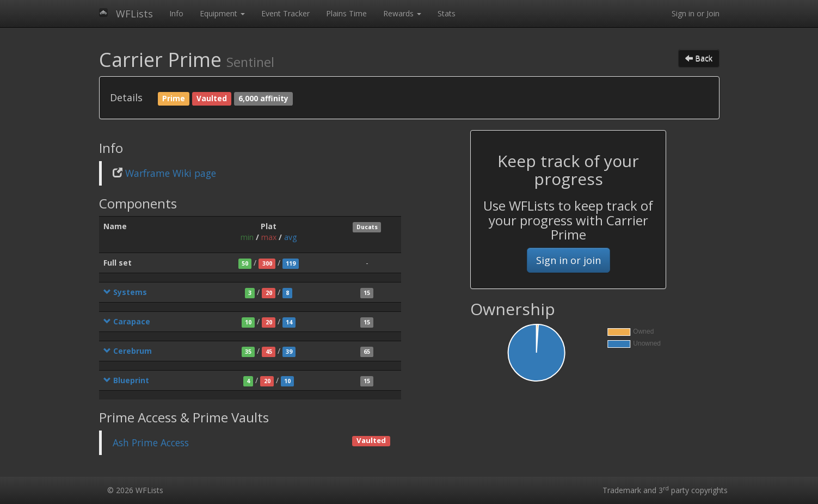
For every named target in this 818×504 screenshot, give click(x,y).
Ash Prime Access (151, 442)
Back (699, 58)
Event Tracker (285, 13)
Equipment (222, 13)
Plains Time (346, 13)
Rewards (402, 13)
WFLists (134, 14)
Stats (447, 13)
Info (176, 13)
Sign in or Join (696, 13)
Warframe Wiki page (171, 173)
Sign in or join (568, 260)
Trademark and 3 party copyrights (665, 490)
